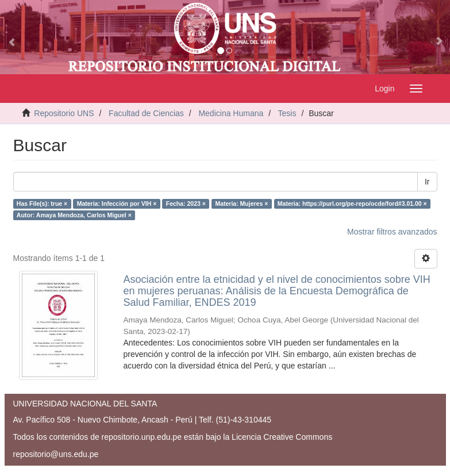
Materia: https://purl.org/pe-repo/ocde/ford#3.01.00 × (352, 204)
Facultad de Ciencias (146, 113)
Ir (427, 182)
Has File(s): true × (42, 204)
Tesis (287, 113)
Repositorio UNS (64, 113)
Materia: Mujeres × (241, 204)
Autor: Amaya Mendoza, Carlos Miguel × (74, 215)
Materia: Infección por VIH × (117, 204)
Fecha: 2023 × (186, 204)
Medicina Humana (231, 113)
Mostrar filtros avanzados (392, 232)
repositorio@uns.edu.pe (56, 454)
